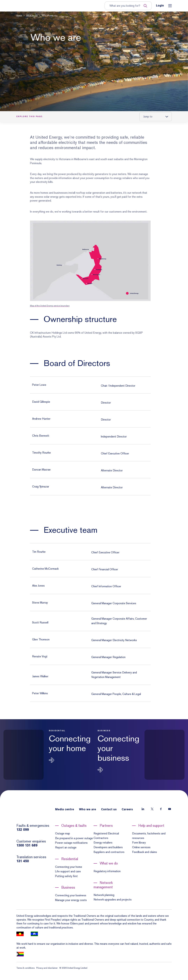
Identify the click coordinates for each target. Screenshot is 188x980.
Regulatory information (107, 871)
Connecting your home (69, 867)
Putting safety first (66, 876)
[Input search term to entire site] (126, 6)
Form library (139, 843)
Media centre (65, 810)
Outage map (63, 833)
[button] (94, 61)
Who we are (88, 810)
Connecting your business (71, 895)
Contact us (109, 810)
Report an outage (66, 847)
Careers (127, 810)
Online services (141, 847)
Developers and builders (108, 847)
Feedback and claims (145, 852)
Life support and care (68, 871)
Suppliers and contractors (109, 852)
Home (19, 15)
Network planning (104, 895)
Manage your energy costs (71, 900)
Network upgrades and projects (113, 900)
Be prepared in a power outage (74, 838)
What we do (32, 15)
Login (160, 6)
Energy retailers (103, 843)
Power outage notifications (71, 843)
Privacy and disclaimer (47, 968)
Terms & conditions (25, 968)
